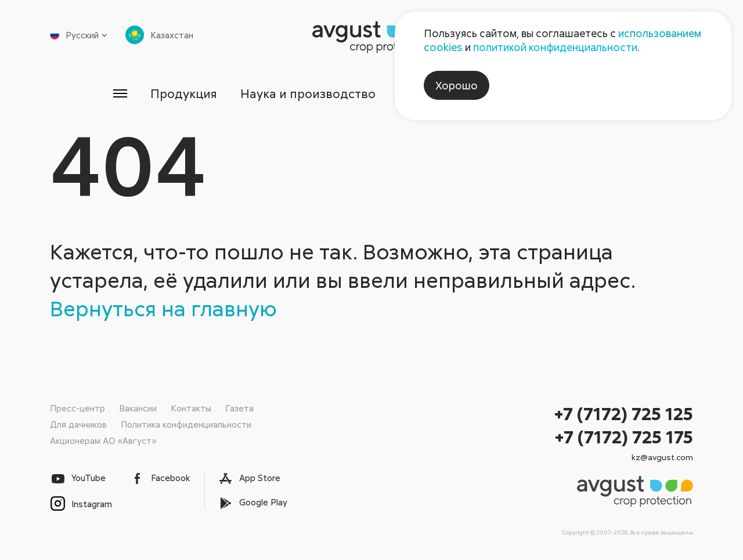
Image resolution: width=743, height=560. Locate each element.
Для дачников (78, 424)
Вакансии (138, 408)
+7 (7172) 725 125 (624, 413)
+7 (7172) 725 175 (624, 437)
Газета (239, 408)
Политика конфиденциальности (186, 424)
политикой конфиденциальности (555, 47)
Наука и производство (308, 93)
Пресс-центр (77, 408)
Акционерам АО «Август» (103, 440)
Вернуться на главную (163, 308)
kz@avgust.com (662, 457)
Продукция (184, 93)
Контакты (191, 408)
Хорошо (457, 85)
